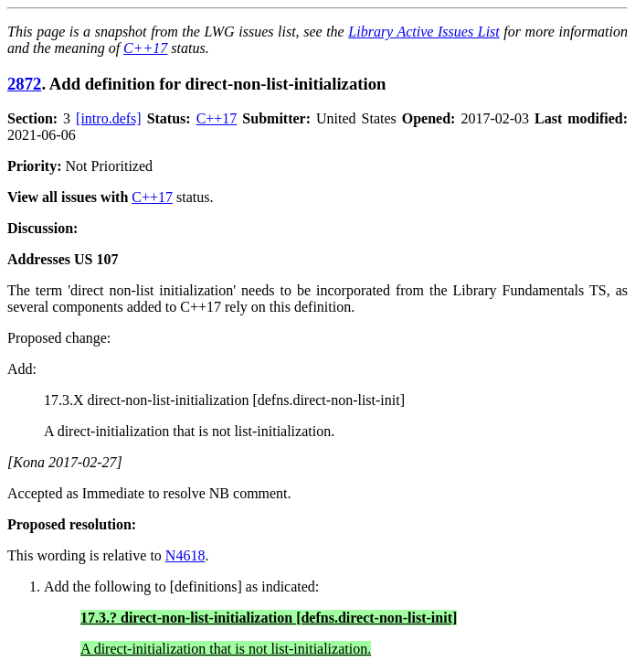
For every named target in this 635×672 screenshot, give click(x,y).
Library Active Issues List (423, 32)
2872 (24, 84)
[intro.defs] (109, 118)
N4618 (185, 555)
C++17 (145, 48)
